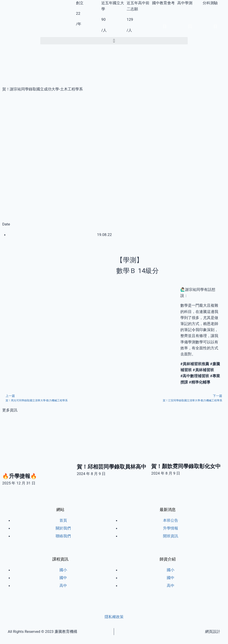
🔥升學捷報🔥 (20, 476)
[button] (114, 41)
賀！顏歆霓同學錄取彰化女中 (186, 466)
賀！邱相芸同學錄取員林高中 (112, 467)
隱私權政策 (114, 617)
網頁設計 (213, 631)
